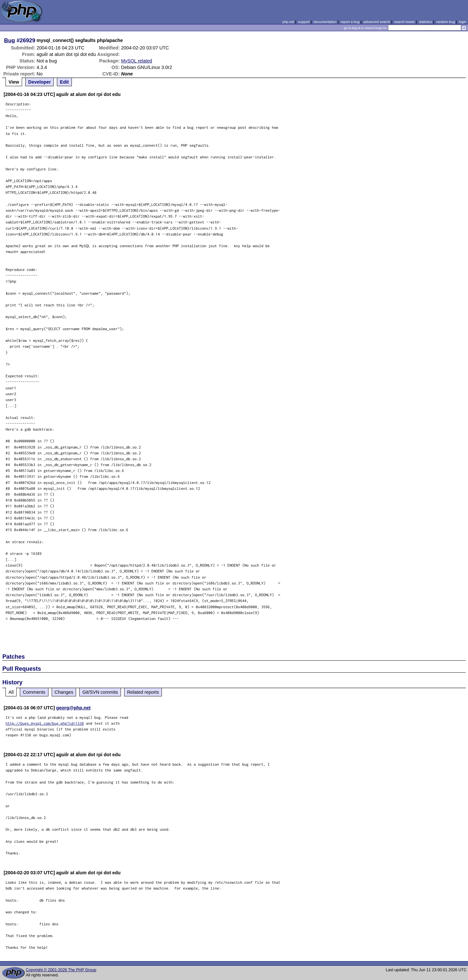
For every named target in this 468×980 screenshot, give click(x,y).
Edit (64, 82)
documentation (325, 22)
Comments (34, 692)
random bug (446, 22)
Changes (64, 692)
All (11, 692)
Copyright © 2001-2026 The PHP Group (61, 970)
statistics (426, 22)
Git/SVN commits (100, 692)
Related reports (143, 692)
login (463, 22)
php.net (288, 22)
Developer (40, 82)
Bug (10, 40)
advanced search (377, 22)
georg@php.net (73, 708)
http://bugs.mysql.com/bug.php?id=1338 (45, 723)
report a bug (350, 22)
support (304, 22)
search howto (404, 22)
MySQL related (137, 61)
